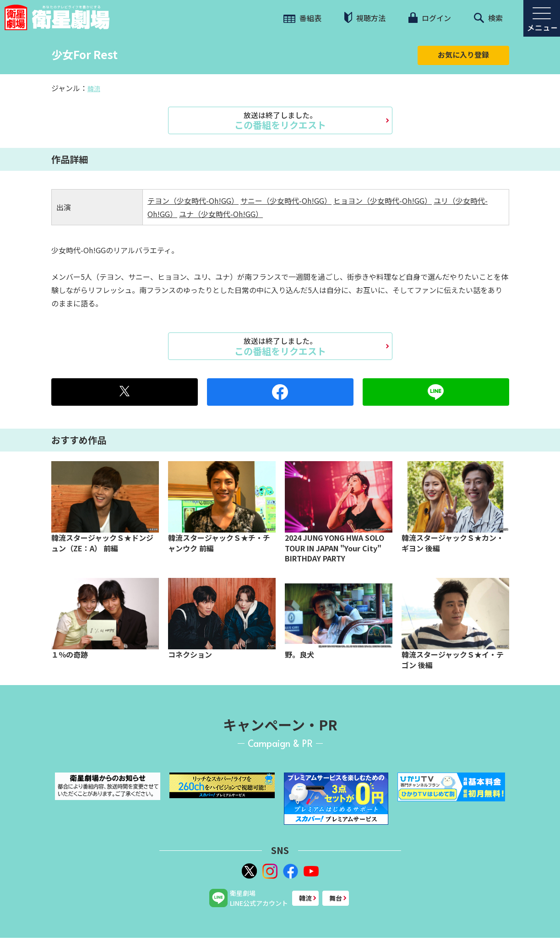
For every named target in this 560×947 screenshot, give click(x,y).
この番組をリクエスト (280, 120)
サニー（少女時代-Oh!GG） (286, 201)
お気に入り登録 (463, 54)
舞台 (336, 898)
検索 (488, 18)
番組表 (302, 18)
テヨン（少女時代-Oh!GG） (193, 201)
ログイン (430, 18)
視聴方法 (365, 18)
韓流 (94, 88)
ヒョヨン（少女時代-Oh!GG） (383, 201)
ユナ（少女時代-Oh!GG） (221, 214)
